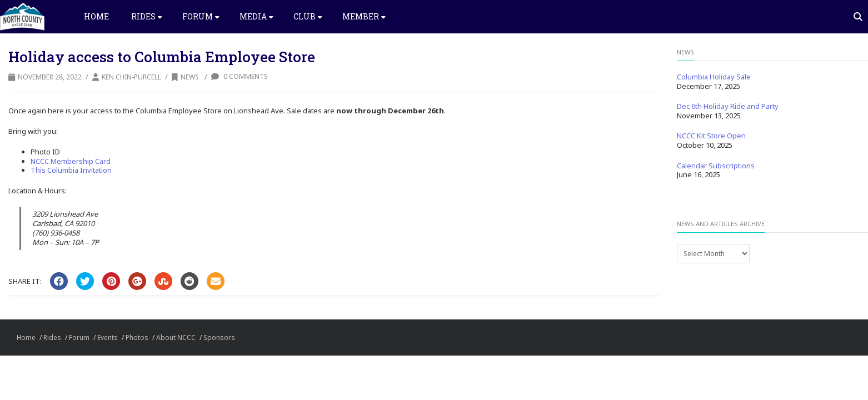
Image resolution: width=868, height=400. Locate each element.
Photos (137, 337)
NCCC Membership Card (71, 161)
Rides (147, 16)
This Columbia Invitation (71, 170)
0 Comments (240, 76)
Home (96, 16)
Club (308, 16)
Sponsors (219, 337)
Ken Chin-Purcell (131, 77)
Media (256, 16)
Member (364, 16)
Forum (201, 16)
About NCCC (176, 337)
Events (108, 337)
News (185, 77)
